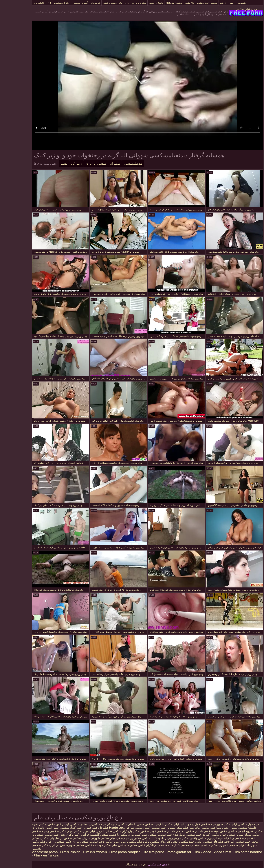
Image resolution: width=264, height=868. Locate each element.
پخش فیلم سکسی (39, 835)
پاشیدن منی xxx (158, 3)
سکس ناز (50, 838)
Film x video (187, 852)
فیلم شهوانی (74, 828)
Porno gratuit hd (163, 852)
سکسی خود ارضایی (192, 3)
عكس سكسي (194, 845)
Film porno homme (232, 852)
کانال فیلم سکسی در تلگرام (147, 845)
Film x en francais (31, 855)
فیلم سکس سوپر (211, 824)
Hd (34, 3)
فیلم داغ (88, 828)
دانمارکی (61, 164)
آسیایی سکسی (65, 3)
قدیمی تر (80, 3)
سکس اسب (133, 835)
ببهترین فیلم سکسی (147, 828)
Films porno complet (109, 852)
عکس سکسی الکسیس (25, 847)
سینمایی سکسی (175, 845)
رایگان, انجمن (140, 3)
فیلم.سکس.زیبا (81, 824)
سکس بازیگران (115, 831)
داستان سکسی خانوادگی (106, 824)
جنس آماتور (37, 828)
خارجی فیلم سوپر (78, 831)
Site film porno (138, 852)
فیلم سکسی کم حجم (221, 842)
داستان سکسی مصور (228, 828)
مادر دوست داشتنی (97, 3)
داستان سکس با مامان (174, 831)
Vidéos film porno (29, 852)
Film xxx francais (79, 852)
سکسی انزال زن (80, 164)
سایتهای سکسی (34, 838)
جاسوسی (226, 3)
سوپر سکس (97, 842)
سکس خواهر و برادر (161, 838)
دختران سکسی (46, 3)
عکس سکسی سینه (28, 824)
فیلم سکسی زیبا (224, 838)
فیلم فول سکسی (233, 824)
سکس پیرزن (65, 842)
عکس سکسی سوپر (65, 845)
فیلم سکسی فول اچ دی (186, 824)
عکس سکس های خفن (116, 845)
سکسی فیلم (59, 831)
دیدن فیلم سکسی (231, 9)
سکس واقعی (182, 838)
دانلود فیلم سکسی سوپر (119, 842)
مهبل (216, 3)
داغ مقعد (174, 3)
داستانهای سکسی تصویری (218, 845)
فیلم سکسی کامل (174, 835)
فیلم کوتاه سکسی (55, 828)
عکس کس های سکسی (149, 842)
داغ (111, 3)
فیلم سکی (166, 828)
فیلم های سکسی (198, 842)
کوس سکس (127, 828)
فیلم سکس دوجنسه (90, 845)
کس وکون (57, 835)
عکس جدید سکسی (175, 842)
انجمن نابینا (207, 828)
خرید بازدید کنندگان (120, 865)
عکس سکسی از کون (43, 842)
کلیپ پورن (119, 835)
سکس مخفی (129, 824)
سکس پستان (236, 835)
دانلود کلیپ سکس (137, 838)
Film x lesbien (55, 852)
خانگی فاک (23, 3)
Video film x (207, 852)
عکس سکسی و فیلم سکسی (34, 831)
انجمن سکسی (221, 831)
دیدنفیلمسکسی (118, 164)
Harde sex (101, 828)
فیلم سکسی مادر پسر (187, 828)
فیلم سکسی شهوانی (88, 838)
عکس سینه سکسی (200, 831)
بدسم (48, 164)
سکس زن (120, 838)
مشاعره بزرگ (123, 3)
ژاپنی (207, 3)
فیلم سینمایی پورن (202, 838)
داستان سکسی (150, 831)
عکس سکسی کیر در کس (55, 824)
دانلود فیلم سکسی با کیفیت (154, 824)
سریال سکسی (66, 838)
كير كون (114, 828)
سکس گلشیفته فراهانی (78, 835)
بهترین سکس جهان (216, 835)
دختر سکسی (81, 842)
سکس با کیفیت (102, 835)
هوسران (99, 164)
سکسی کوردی (195, 835)
